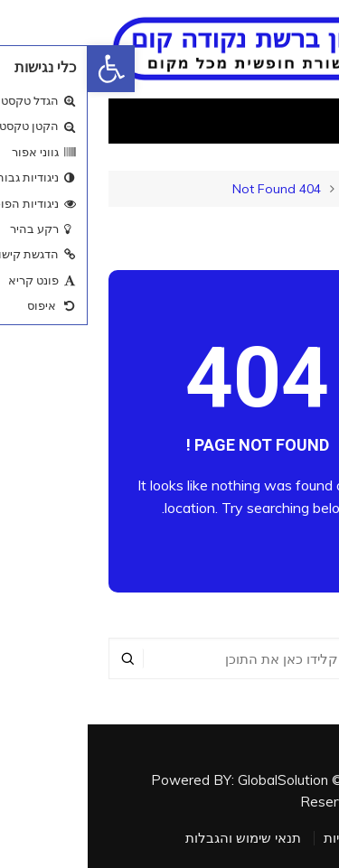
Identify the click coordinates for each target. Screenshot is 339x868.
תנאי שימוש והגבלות (155, 838)
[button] (24, 69)
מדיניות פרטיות (278, 838)
